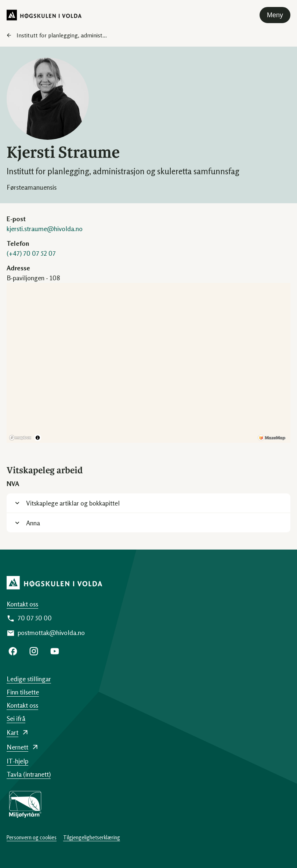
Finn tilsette (23, 692)
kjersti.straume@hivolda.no (45, 229)
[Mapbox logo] (20, 438)
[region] (148, 363)
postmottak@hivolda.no (51, 632)
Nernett (17, 747)
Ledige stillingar (29, 679)
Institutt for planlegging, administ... (62, 35)
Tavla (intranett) (29, 774)
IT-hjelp (17, 761)
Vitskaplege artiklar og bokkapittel (73, 503)
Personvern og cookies (32, 837)
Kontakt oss (22, 604)
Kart (12, 732)
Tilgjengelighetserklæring (92, 837)
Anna (33, 523)
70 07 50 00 (35, 618)
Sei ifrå (16, 718)
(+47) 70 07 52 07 (31, 253)
